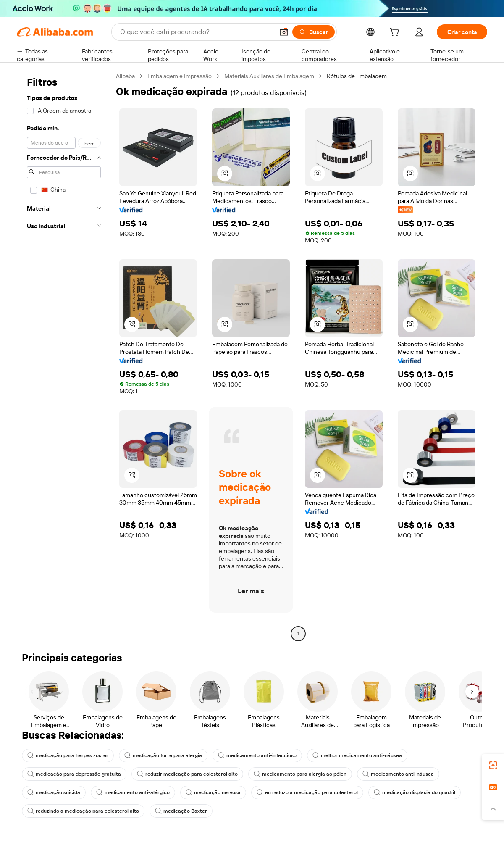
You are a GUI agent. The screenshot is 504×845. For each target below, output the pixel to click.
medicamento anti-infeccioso (257, 755)
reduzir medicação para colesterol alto (187, 774)
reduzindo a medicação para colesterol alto (83, 811)
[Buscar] (314, 32)
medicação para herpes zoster (68, 755)
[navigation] (64, 356)
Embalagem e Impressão (180, 76)
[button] (284, 32)
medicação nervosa (213, 792)
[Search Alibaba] (196, 32)
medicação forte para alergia (163, 755)
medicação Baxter (181, 811)
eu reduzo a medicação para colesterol (307, 792)
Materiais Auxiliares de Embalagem (269, 76)
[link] (493, 765)
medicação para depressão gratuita (74, 774)
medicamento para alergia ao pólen (300, 774)
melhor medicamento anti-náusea (357, 755)
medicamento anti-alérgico (133, 792)
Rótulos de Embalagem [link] (357, 76)
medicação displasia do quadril (415, 792)
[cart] (396, 33)
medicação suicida (54, 792)
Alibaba (125, 76)
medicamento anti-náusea (398, 774)
